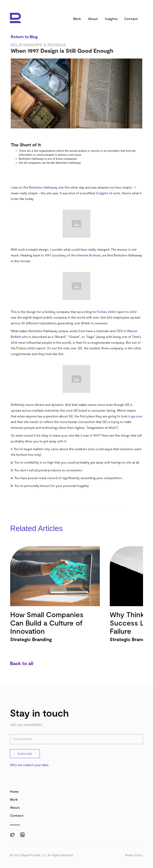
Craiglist (102, 193)
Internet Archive (88, 255)
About (93, 19)
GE (80, 348)
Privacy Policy (134, 855)
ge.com (137, 416)
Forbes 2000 (106, 312)
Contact (131, 19)
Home (14, 792)
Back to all (22, 663)
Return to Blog (24, 37)
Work (77, 19)
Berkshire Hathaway (43, 187)
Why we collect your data (29, 765)
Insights (111, 19)
